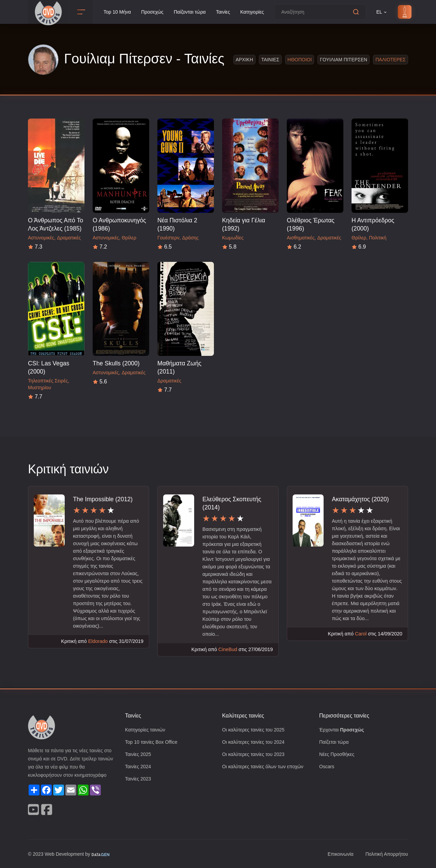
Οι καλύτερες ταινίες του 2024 (255, 743)
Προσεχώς (155, 12)
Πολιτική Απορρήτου (385, 854)
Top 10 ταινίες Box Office (153, 743)
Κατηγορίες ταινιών (146, 730)
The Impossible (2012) (103, 499)
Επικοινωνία (337, 854)
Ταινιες (272, 59)
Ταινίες (229, 12)
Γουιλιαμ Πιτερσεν (345, 59)
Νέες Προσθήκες (338, 755)
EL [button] (390, 12)
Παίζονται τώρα (194, 12)
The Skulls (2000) (116, 363)
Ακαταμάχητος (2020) (362, 499)
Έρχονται (343, 730)
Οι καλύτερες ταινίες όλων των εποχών (266, 768)
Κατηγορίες (259, 12)
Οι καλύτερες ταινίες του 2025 (255, 730)
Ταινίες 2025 (139, 755)
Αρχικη (246, 59)
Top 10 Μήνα (118, 12)
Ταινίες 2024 (139, 768)
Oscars (327, 768)
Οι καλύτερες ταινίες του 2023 (255, 755)
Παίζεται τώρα (334, 743)
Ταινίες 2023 (139, 780)
